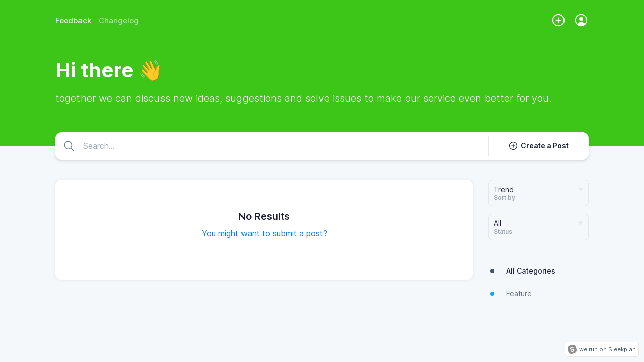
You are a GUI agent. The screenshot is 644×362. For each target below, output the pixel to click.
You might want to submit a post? (264, 233)
